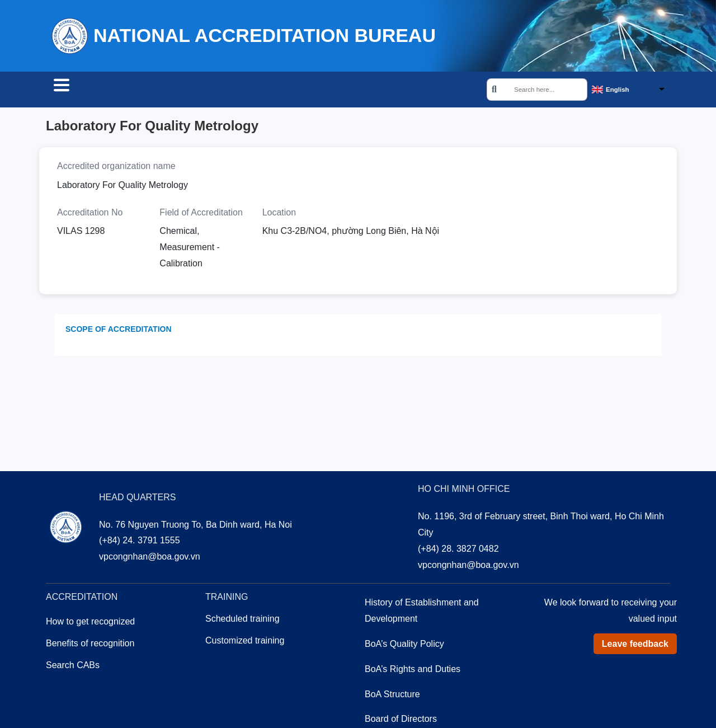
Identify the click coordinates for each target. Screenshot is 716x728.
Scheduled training (242, 620)
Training (248, 91)
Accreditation (176, 91)
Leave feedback (635, 645)
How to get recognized (90, 623)
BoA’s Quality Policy (404, 645)
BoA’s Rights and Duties (413, 671)
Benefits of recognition (90, 645)
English (618, 90)
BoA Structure (392, 696)
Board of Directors (401, 720)
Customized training (245, 642)
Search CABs (89, 91)
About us (310, 91)
